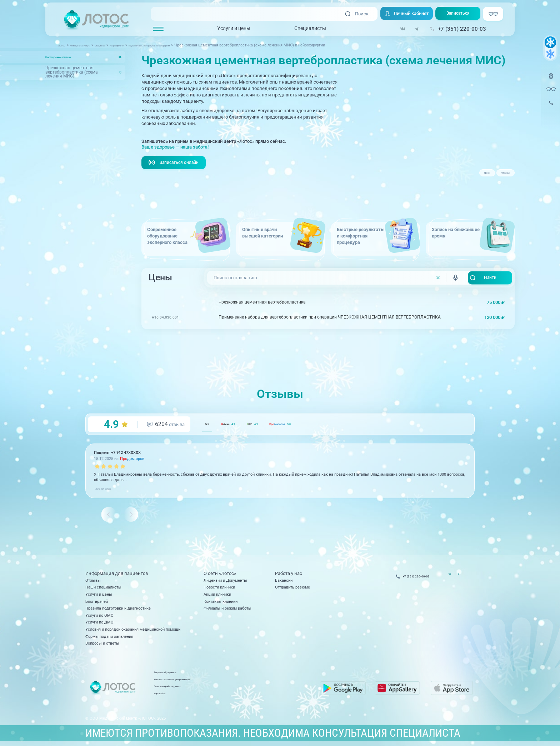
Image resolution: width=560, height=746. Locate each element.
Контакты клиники (221, 602)
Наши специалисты (103, 589)
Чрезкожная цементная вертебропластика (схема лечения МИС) (72, 72)
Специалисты (310, 29)
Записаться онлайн (175, 163)
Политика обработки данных (235, 691)
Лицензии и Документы (225, 581)
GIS (292, 425)
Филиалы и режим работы (227, 610)
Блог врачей (97, 602)
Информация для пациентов (117, 575)
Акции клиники (217, 596)
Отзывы (497, 176)
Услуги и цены (234, 29)
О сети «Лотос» (220, 575)
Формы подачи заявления (109, 637)
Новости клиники (219, 589)
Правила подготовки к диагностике (118, 610)
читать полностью (111, 489)
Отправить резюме (292, 589)
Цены (463, 176)
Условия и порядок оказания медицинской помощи (133, 630)
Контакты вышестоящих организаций (243, 684)
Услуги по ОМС (99, 616)
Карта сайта (220, 697)
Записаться (460, 14)
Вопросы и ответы (102, 645)
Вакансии (284, 581)
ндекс (249, 425)
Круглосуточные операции (72, 57)
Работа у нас (289, 575)
